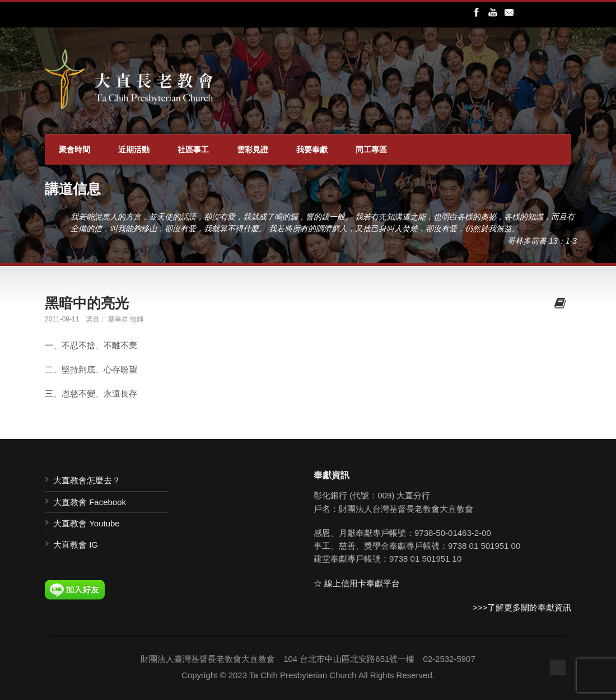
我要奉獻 (312, 150)
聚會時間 (74, 150)
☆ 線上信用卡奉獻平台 (357, 583)
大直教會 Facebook (90, 502)
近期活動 (134, 150)
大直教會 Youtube (87, 523)
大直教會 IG (76, 545)
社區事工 (193, 150)
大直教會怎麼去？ (87, 480)
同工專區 (371, 150)
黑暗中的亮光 (87, 303)
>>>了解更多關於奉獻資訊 (522, 607)
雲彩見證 (253, 150)
